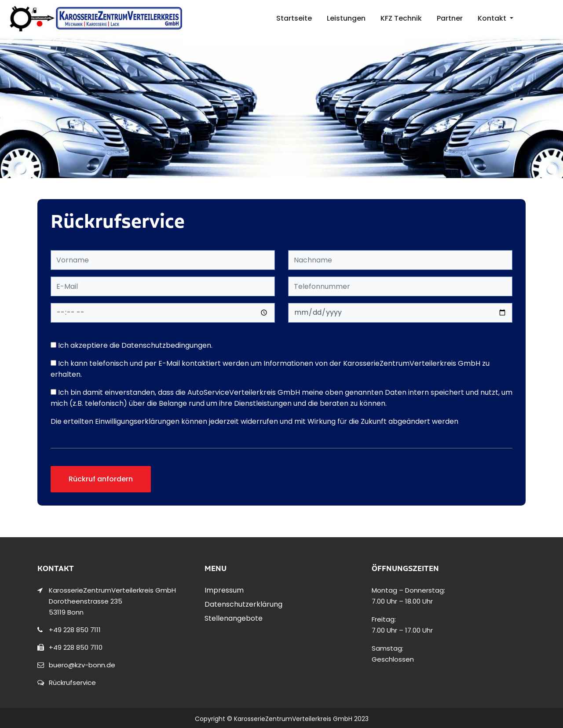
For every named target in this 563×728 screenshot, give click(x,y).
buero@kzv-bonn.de (82, 665)
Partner (450, 18)
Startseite (294, 18)
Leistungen (346, 18)
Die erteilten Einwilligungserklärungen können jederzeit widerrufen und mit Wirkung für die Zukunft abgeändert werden (254, 421)
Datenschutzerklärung (243, 604)
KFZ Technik (401, 18)
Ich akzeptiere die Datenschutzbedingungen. (132, 345)
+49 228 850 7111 (75, 630)
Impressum (224, 590)
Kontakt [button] (493, 18)
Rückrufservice (72, 682)
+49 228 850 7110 (76, 647)
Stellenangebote (234, 618)
